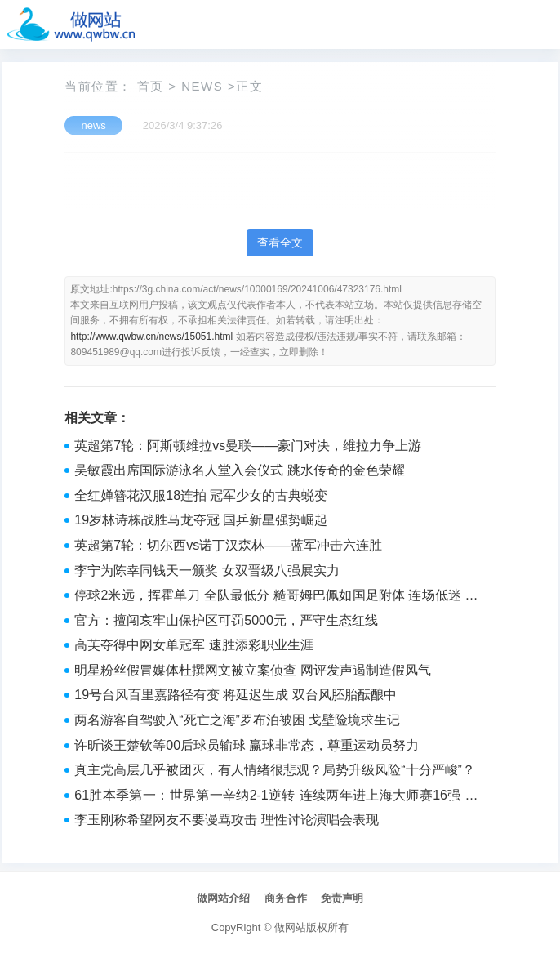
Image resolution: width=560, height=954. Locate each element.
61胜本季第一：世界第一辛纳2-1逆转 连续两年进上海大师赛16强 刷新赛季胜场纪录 (276, 797)
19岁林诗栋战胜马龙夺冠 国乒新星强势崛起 (201, 520)
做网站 (290, 927)
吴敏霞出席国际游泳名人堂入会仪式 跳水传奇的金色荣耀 (239, 470)
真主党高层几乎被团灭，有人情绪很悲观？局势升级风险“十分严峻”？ (275, 770)
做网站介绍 (223, 898)
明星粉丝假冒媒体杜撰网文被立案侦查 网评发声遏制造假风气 (252, 670)
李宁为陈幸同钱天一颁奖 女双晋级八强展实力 (207, 571)
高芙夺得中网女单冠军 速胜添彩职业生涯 (193, 645)
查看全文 (280, 243)
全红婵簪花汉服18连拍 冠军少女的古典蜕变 (201, 495)
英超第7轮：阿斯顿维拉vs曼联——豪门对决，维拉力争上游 (248, 446)
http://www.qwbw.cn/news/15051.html (151, 337)
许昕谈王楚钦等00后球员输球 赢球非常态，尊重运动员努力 (247, 745)
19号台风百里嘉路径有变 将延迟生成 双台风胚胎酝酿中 (236, 695)
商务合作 (286, 898)
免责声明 (342, 898)
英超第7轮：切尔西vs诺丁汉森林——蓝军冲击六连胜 (228, 545)
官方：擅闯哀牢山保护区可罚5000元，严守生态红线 (226, 620)
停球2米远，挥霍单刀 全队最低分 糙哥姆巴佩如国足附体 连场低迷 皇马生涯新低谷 (276, 597)
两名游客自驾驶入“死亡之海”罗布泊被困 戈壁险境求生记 (237, 720)
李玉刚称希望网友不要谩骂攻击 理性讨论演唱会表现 (226, 820)
